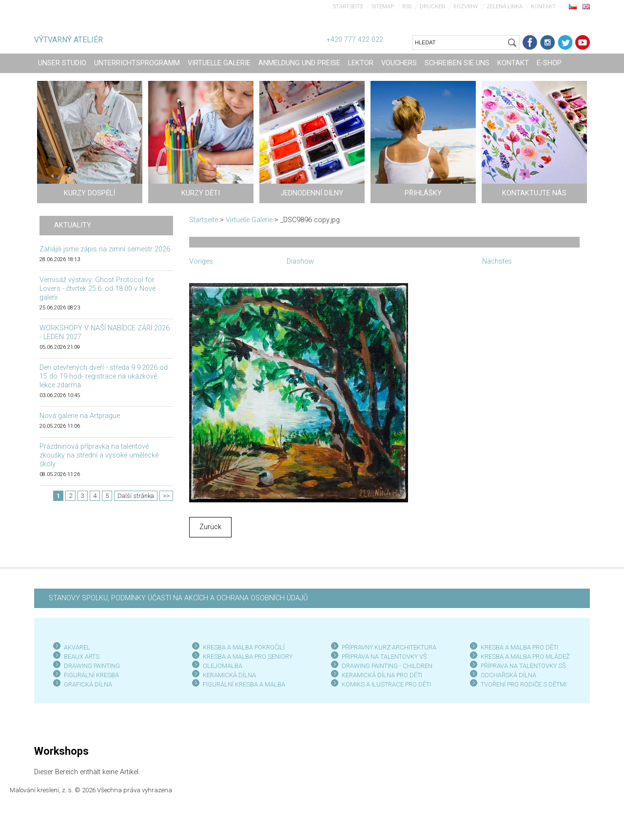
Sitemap (383, 7)
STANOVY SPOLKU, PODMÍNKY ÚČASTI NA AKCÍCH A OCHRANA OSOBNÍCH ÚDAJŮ (178, 598)
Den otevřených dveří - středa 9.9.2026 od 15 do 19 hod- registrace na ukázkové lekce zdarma (104, 376)
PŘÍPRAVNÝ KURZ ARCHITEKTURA (389, 647)
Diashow (300, 261)
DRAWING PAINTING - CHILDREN (387, 666)
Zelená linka (505, 7)
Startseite (348, 7)
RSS (407, 7)
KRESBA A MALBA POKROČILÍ (244, 647)
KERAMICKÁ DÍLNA (229, 675)
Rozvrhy (466, 7)
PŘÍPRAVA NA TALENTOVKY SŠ (523, 666)
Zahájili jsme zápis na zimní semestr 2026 (105, 249)
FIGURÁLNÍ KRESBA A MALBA (244, 684)
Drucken (432, 7)
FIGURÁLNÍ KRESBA (91, 675)
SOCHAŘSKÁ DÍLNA (508, 675)
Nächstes (497, 261)
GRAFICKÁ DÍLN (86, 684)
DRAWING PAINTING (92, 666)
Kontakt (543, 7)
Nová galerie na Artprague (80, 416)
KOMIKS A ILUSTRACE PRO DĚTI (386, 684)
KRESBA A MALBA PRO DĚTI (519, 647)
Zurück (210, 527)
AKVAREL (77, 647)
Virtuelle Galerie (249, 220)
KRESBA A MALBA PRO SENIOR (246, 657)
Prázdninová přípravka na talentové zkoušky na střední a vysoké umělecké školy (99, 455)
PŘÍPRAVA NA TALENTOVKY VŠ (384, 657)
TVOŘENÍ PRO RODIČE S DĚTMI (524, 684)
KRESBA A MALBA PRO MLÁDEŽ (525, 657)
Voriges (201, 261)
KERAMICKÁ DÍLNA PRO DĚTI (382, 675)
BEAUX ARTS (82, 657)
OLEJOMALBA (223, 666)
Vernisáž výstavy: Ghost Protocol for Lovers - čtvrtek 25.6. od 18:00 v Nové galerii (97, 289)
